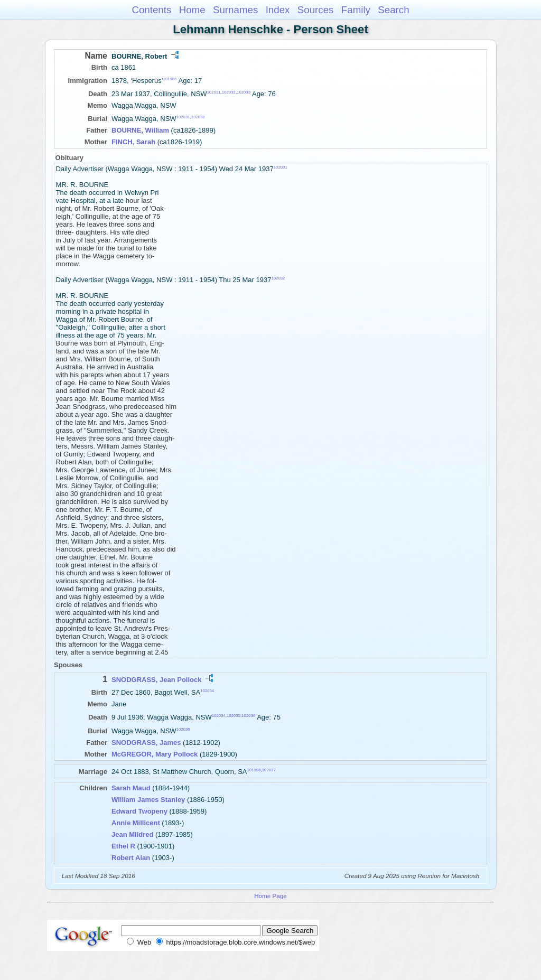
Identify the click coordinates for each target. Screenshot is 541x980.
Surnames (235, 10)
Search (393, 10)
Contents (151, 10)
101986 (170, 79)
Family (356, 10)
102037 (269, 770)
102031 (214, 92)
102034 (207, 691)
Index (278, 10)
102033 (244, 92)
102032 (229, 92)
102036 (248, 716)
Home (192, 10)
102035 (234, 716)
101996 (254, 770)
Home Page (270, 896)
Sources (316, 10)
